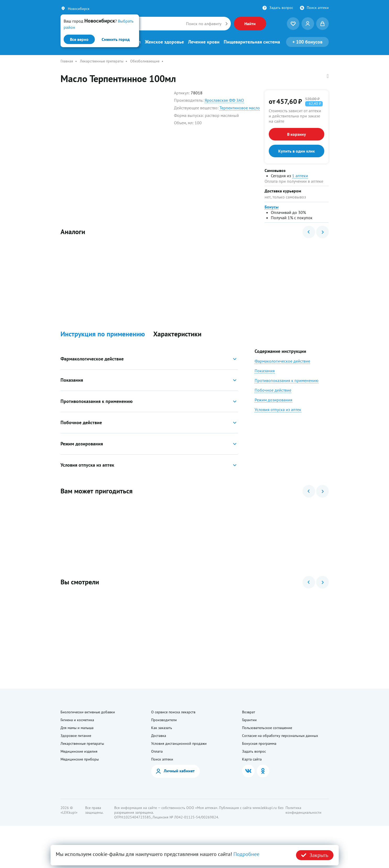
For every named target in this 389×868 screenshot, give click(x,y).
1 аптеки (300, 176)
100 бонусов (307, 42)
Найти (250, 24)
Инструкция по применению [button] (103, 348)
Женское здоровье (164, 42)
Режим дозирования (273, 414)
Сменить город (116, 39)
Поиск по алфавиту (204, 24)
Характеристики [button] (177, 348)
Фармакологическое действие (282, 375)
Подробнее (246, 854)
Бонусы (272, 207)
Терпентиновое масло (240, 108)
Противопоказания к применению (287, 395)
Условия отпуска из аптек (278, 424)
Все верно (79, 39)
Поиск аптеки (318, 8)
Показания (265, 385)
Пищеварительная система (252, 42)
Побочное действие (273, 404)
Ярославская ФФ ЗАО (224, 100)
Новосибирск (79, 9)
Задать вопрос (281, 8)
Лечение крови (204, 42)
